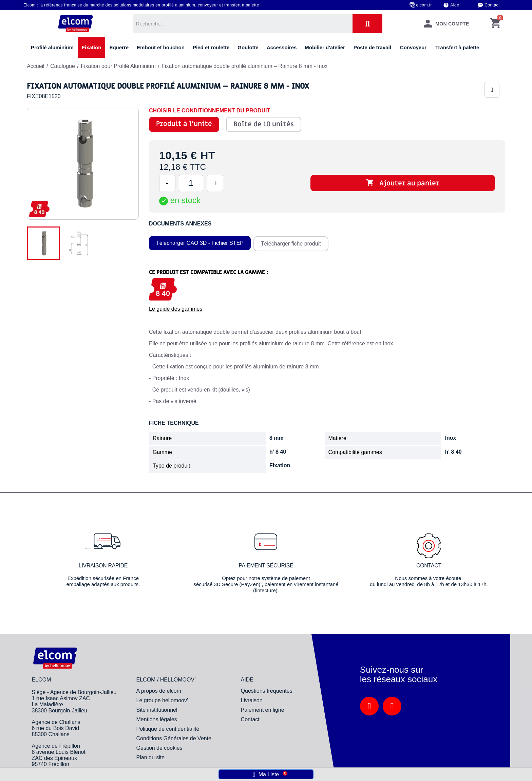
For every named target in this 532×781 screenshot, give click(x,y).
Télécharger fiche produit (292, 242)
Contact (492, 5)
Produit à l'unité (184, 124)
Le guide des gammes (176, 307)
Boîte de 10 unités (264, 124)
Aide (455, 5)
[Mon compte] (446, 24)
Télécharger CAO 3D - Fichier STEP (200, 242)
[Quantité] (191, 183)
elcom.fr (424, 5)
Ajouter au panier (403, 183)
